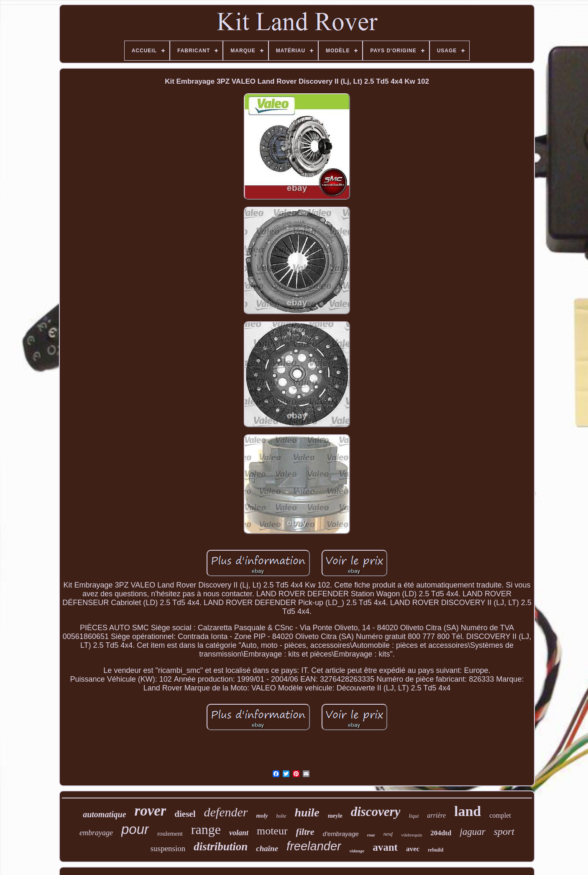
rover (151, 811)
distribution (221, 847)
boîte (281, 816)
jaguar (472, 832)
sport (504, 831)
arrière (436, 815)
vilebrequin (412, 835)
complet (500, 815)
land (468, 811)
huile (307, 812)
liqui (414, 816)
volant (239, 833)
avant (385, 847)
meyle (335, 816)
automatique (104, 814)
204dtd (441, 833)
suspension (168, 848)
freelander (314, 846)
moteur (272, 831)
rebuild (436, 850)
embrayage (96, 833)
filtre (305, 832)
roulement (170, 834)
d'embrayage (341, 834)
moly (262, 816)
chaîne (267, 848)
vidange (357, 851)
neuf (388, 834)
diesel (185, 814)
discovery (376, 812)
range (206, 829)
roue (371, 835)
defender (226, 812)
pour (135, 829)
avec (413, 849)
